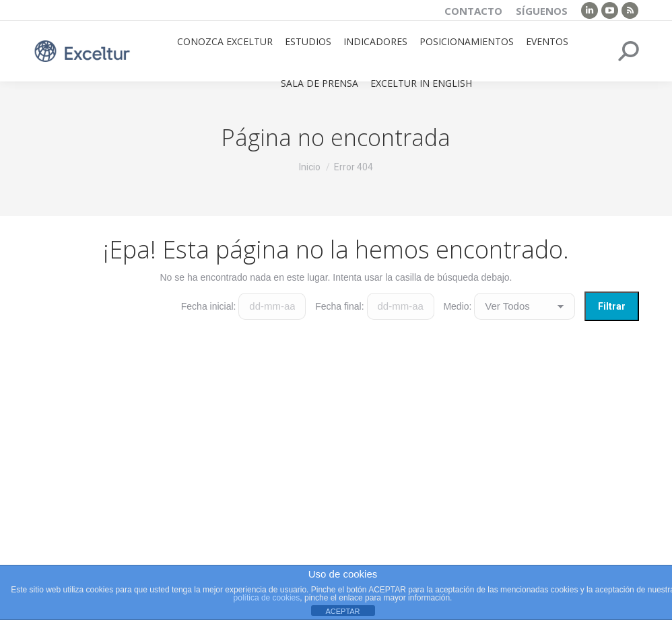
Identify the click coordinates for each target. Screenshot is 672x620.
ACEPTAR (342, 611)
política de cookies (267, 598)
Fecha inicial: (209, 306)
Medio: (457, 306)
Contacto (473, 11)
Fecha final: (339, 306)
